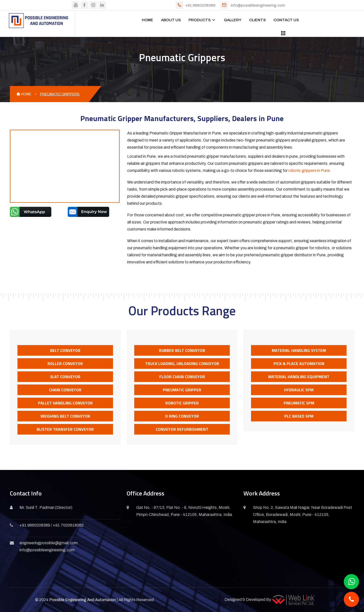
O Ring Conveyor (182, 416)
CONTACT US (286, 20)
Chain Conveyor (65, 390)
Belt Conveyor (65, 350)
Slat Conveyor (65, 377)
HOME (147, 20)
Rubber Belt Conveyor (182, 350)
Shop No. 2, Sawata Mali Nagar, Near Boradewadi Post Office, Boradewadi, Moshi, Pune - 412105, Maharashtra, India (303, 515)
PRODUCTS (200, 20)
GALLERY (233, 20)
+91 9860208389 (200, 5)
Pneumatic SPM (299, 403)
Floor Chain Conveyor (182, 377)
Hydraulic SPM (299, 390)
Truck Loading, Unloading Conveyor (182, 364)
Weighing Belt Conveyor (65, 416)
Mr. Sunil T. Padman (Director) (46, 507)
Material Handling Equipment (299, 377)
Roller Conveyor (65, 364)
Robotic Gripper (182, 403)
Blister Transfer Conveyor (65, 429)
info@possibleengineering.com (258, 5)
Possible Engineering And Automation (83, 600)
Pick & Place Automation (299, 364)
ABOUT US (171, 20)
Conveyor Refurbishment (182, 429)
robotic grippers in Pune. (310, 171)
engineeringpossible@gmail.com (49, 543)
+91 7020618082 (68, 525)
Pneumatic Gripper (182, 390)
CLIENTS (257, 20)
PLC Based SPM (299, 416)
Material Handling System (299, 350)
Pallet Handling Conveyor (65, 403)
